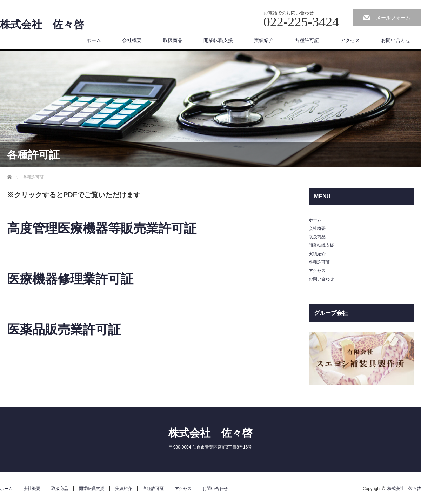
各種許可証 (307, 40)
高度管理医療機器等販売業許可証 (102, 228)
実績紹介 (264, 40)
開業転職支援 (218, 40)
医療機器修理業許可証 (70, 279)
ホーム (94, 40)
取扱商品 (173, 40)
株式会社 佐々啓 (42, 25)
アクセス (350, 40)
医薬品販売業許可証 (64, 329)
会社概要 (132, 40)
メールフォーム (393, 18)
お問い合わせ (396, 40)
